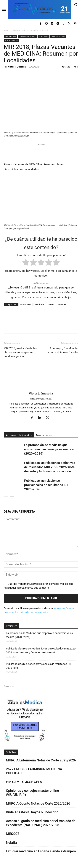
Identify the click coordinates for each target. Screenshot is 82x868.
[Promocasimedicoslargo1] (41, 152)
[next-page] (12, 499)
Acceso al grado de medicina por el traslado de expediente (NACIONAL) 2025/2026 (41, 823)
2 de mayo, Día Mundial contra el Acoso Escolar (63, 350)
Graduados (44, 36)
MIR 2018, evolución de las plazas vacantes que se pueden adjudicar (20, 352)
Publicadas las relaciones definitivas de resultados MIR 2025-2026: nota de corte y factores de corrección (50, 467)
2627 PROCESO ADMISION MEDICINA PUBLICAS (34, 771)
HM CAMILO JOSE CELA (24, 782)
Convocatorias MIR (39, 30)
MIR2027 (13, 834)
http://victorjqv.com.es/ (41, 399)
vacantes (62, 304)
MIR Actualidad (12, 40)
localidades (25, 304)
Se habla (11, 752)
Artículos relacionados (19, 435)
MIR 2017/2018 (58, 36)
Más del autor (44, 435)
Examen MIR (19, 30)
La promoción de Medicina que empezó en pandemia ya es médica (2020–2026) (49, 449)
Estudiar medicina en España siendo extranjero (41, 851)
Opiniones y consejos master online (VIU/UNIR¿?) (32, 793)
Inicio (6, 30)
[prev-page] (6, 499)
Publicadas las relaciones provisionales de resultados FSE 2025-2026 (47, 485)
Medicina (39, 304)
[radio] (26, 263)
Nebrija (11, 842)
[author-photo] (41, 388)
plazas (51, 304)
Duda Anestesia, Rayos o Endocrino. (33, 812)
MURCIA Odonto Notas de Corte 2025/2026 (38, 803)
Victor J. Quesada (17, 67)
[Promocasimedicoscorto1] (25, 741)
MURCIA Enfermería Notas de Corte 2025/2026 (41, 760)
